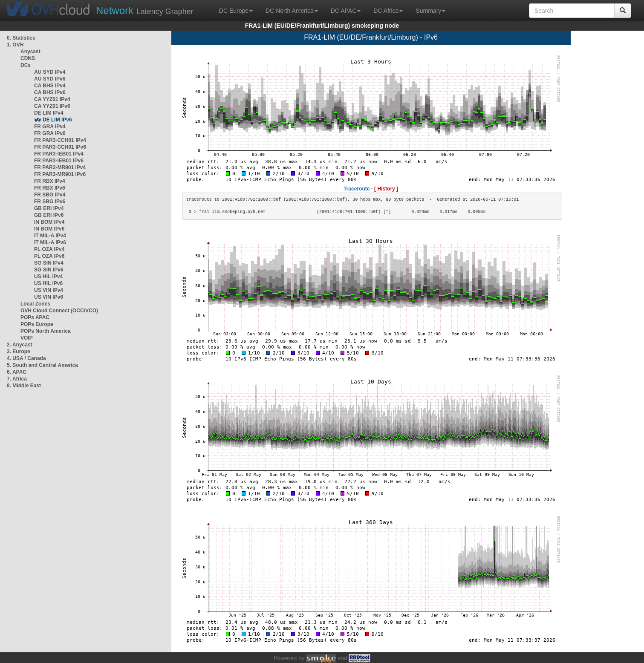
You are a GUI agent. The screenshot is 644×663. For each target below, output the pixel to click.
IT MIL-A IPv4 (50, 236)
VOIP (26, 338)
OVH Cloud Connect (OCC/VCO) (59, 311)
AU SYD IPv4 (50, 72)
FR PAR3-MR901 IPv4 (60, 167)
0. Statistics (21, 38)
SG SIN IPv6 (49, 270)
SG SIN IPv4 (49, 263)
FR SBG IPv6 (50, 202)
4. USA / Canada (26, 358)
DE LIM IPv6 (57, 120)
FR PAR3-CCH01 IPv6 (60, 147)
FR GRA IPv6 (50, 133)
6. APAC (17, 372)
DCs (26, 65)
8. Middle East (24, 386)
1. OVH (15, 45)
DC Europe (236, 11)
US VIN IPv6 (49, 297)
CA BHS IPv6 (50, 92)
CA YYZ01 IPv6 (52, 106)
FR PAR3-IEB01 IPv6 (59, 161)
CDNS (28, 58)
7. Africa (17, 379)
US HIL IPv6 (48, 283)
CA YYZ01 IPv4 (52, 99)
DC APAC (346, 11)
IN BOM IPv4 (49, 222)
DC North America (292, 11)
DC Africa (388, 11)
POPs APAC (35, 317)
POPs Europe (37, 324)
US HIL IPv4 (48, 277)
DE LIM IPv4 (49, 113)
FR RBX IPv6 (50, 188)
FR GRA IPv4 (50, 127)
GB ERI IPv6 (49, 215)
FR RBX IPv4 (50, 181)
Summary (430, 11)
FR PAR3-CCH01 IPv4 (60, 140)
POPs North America (46, 331)
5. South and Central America (42, 365)
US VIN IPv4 (49, 290)
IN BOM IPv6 (49, 229)
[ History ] (386, 189)
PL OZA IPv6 (49, 256)
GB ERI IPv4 (49, 208)
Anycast (30, 52)
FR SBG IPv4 (50, 195)
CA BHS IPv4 (50, 86)
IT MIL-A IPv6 (50, 242)
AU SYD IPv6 (50, 79)
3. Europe (19, 352)
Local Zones (35, 304)
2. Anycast (20, 345)
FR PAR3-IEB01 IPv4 (59, 154)
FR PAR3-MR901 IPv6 (60, 174)
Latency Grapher (145, 10)
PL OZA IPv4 (49, 249)
